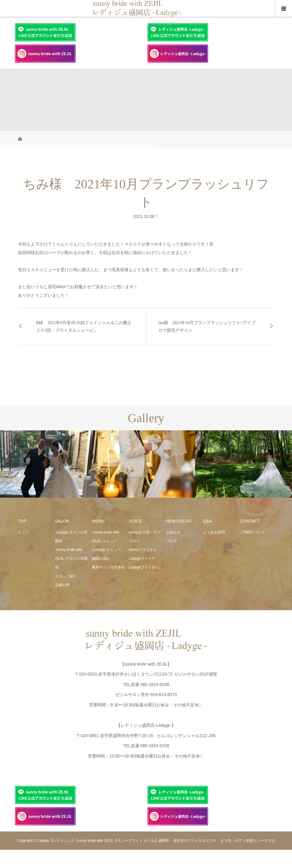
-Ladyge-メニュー (106, 550)
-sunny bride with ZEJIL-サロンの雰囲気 (71, 558)
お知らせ (173, 532)
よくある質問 (214, 532)
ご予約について (252, 532)
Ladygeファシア (142, 558)
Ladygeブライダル (144, 567)
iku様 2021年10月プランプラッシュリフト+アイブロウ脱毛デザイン (207, 327)
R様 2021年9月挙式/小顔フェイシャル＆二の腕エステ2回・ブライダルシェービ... (84, 327)
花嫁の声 (62, 585)
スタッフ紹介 (66, 576)
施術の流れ (101, 558)
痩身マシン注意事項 (108, 567)
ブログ (171, 541)
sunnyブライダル (143, 550)
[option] (49, 464)
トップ (23, 532)
